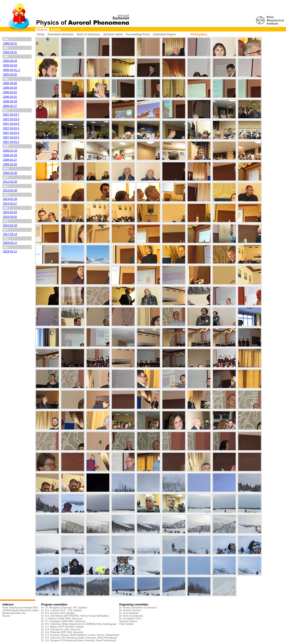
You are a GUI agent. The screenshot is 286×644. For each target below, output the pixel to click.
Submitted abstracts (60, 34)
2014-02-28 (10, 199)
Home (41, 34)
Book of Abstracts (88, 34)
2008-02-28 (10, 155)
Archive (56, 30)
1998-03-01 (10, 44)
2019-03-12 (10, 251)
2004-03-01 (10, 52)
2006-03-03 (10, 88)
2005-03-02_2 (11, 70)
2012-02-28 (10, 182)
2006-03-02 (10, 92)
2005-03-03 (10, 65)
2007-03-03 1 (11, 142)
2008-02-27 (10, 160)
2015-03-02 (10, 217)
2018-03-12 (10, 243)
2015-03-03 (10, 212)
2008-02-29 (10, 151)
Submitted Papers (164, 34)
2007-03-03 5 (11, 124)
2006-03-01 (10, 97)
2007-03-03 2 (11, 137)
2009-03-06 (10, 173)
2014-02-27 (10, 204)
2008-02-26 (10, 164)
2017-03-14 (10, 234)
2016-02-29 (10, 225)
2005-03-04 (10, 61)
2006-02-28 (10, 101)
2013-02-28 (10, 190)
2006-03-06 (10, 83)
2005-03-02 (10, 75)
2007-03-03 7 (11, 115)
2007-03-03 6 (11, 119)
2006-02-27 (10, 106)
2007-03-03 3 (11, 133)
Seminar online (113, 34)
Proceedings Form (138, 34)
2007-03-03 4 (11, 128)
